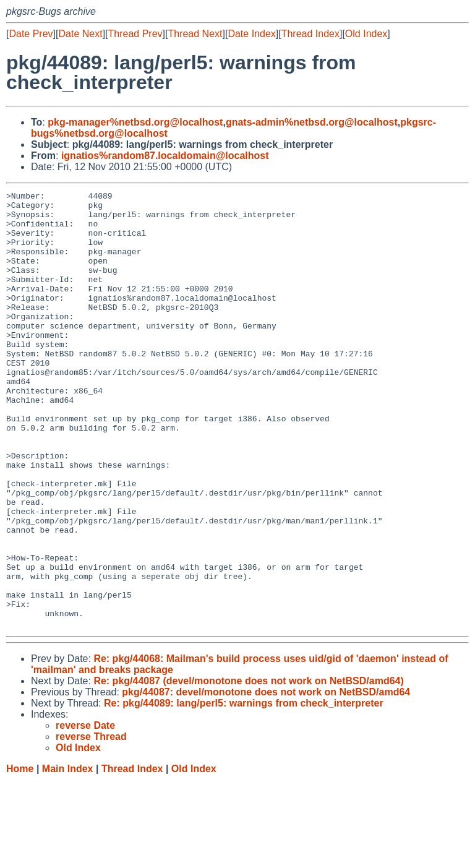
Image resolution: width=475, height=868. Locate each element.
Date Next (80, 34)
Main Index (68, 856)
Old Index (366, 34)
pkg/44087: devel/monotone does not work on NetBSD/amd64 (266, 779)
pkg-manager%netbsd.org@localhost (135, 122)
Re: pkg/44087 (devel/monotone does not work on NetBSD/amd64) (248, 768)
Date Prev (31, 34)
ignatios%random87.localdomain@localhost (165, 156)
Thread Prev (135, 34)
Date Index (251, 34)
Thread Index (310, 34)
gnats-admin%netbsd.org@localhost (312, 122)
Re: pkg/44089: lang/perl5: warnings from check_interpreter (244, 790)
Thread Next (195, 34)
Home (20, 856)
